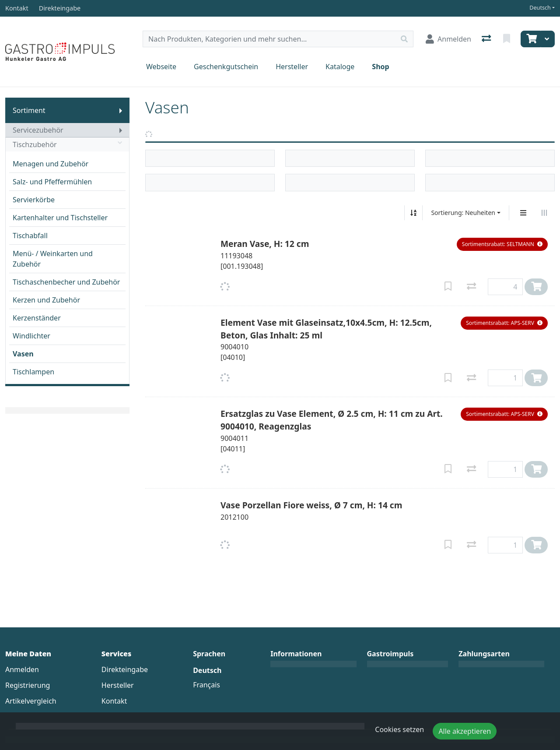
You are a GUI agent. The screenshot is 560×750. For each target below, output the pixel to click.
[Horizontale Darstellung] (544, 213)
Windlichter (31, 336)
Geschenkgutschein (226, 67)
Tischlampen (33, 372)
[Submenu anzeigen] (121, 110)
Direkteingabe (125, 669)
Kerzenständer (37, 318)
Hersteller (292, 67)
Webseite (161, 67)
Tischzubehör (67, 144)
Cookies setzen (399, 729)
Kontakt (114, 701)
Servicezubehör (38, 130)
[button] (502, 244)
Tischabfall (30, 236)
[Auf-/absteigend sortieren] (413, 213)
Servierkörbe (34, 200)
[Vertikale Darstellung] (523, 213)
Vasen (23, 354)
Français (206, 685)
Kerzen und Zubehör (46, 300)
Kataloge (340, 67)
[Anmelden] (448, 39)
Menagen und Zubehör (51, 164)
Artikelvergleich (31, 701)
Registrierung (28, 685)
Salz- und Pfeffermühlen (52, 182)
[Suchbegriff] (269, 39)
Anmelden (22, 669)
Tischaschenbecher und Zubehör (66, 282)
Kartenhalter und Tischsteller (60, 218)
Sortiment (29, 110)
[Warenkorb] (531, 39)
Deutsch (540, 8)
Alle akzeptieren (465, 731)
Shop (380, 67)
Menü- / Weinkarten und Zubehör (53, 259)
